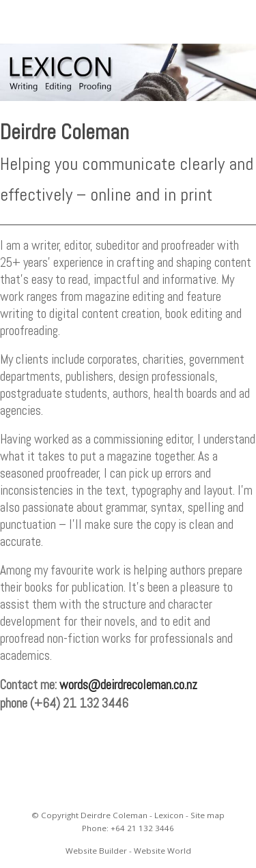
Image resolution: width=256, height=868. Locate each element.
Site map (208, 815)
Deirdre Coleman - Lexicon (132, 815)
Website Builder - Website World (128, 851)
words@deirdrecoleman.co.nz (128, 685)
